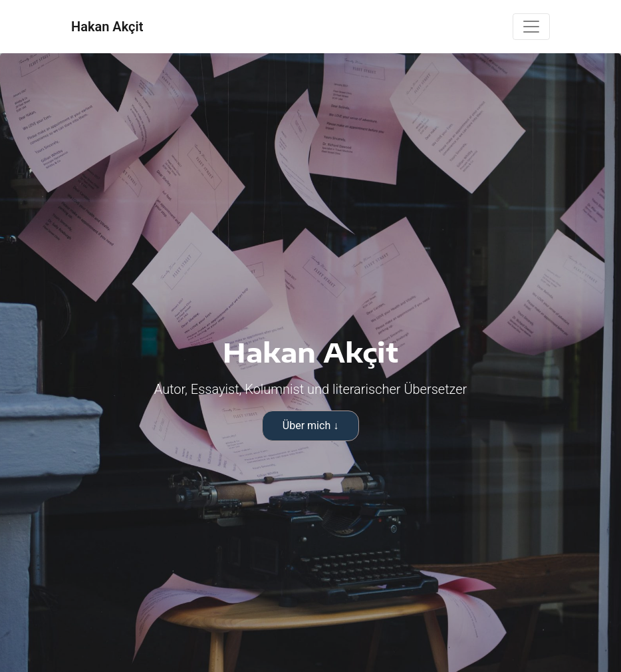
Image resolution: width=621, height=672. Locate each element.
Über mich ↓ (310, 425)
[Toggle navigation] (531, 27)
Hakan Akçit (107, 27)
